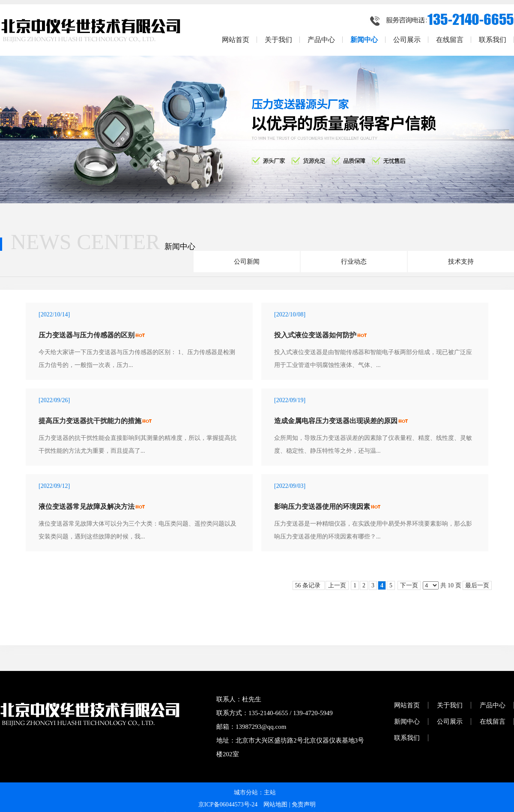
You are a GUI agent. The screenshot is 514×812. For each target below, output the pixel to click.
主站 (270, 792)
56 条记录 (309, 585)
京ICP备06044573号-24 (228, 804)
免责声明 (304, 804)
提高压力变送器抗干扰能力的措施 (90, 421)
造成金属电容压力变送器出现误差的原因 (336, 421)
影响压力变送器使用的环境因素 (322, 507)
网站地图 (275, 804)
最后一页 (477, 585)
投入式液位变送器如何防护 (315, 335)
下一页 (409, 585)
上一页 (337, 585)
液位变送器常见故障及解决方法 (87, 507)
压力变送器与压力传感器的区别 (87, 335)
